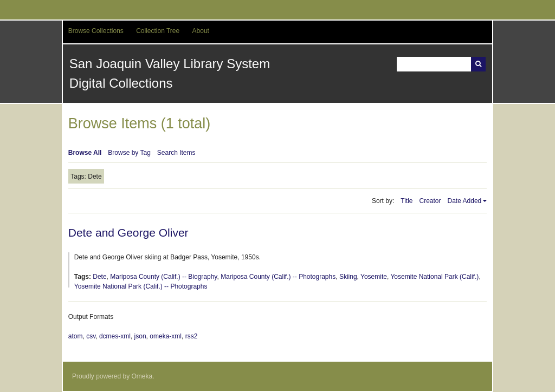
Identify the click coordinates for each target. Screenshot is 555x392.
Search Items (176, 153)
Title (406, 201)
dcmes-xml (115, 336)
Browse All (85, 153)
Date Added (465, 201)
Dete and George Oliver (128, 233)
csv (91, 336)
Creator (430, 201)
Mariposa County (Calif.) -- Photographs (278, 277)
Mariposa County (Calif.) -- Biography (163, 277)
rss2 (192, 336)
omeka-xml (166, 336)
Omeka (142, 376)
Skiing (348, 277)
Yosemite (374, 277)
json (140, 336)
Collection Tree (158, 31)
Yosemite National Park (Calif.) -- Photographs (141, 286)
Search (478, 64)
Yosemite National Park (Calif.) (434, 277)
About (201, 31)
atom (76, 336)
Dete (99, 277)
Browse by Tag (129, 153)
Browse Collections (96, 31)
